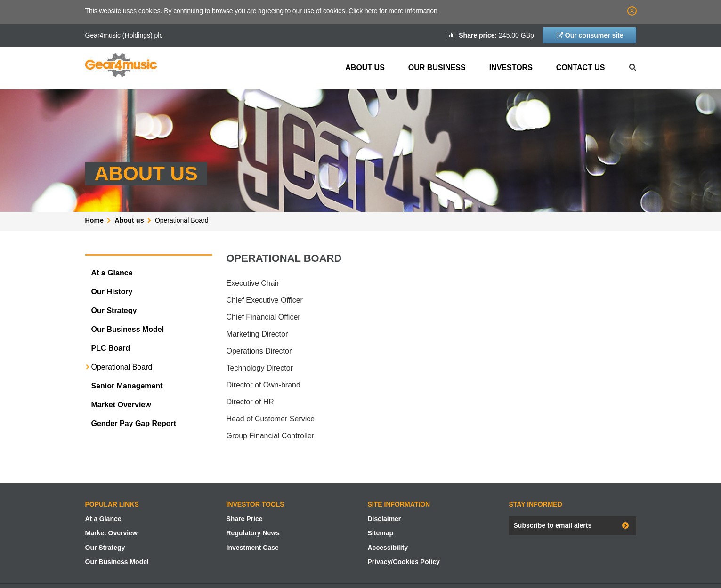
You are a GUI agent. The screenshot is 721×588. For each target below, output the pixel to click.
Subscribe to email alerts (553, 525)
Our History (112, 292)
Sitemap (381, 533)
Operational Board (122, 367)
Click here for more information (393, 11)
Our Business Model (128, 329)
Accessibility (388, 548)
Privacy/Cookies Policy (404, 562)
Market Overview (121, 405)
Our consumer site (594, 35)
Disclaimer (385, 519)
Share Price (245, 519)
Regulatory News (253, 533)
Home (95, 220)
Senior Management (127, 386)
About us (365, 68)
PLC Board (111, 348)
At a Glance (112, 273)
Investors (511, 68)
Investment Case (253, 548)
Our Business (437, 68)
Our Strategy (114, 310)
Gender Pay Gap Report (134, 423)
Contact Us (581, 68)
